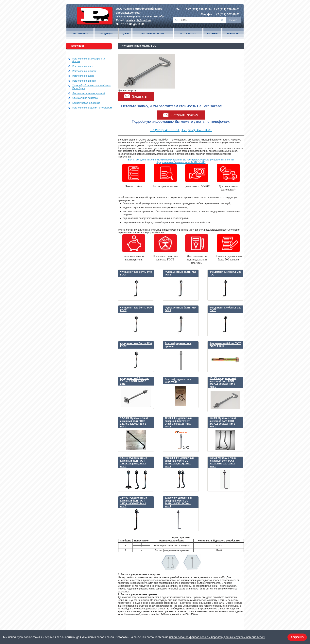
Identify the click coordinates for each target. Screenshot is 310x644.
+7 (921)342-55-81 (165, 130)
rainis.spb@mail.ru (138, 20)
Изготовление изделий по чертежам (92, 108)
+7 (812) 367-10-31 (228, 14)
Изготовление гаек (83, 66)
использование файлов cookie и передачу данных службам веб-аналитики (217, 637)
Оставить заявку (184, 115)
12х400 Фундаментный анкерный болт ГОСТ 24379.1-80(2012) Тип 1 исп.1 (134, 502)
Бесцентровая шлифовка (86, 103)
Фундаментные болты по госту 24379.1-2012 (181, 162)
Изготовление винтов (84, 81)
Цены (125, 34)
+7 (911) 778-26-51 (228, 9)
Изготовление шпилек (84, 71)
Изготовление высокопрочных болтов (89, 60)
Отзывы (213, 34)
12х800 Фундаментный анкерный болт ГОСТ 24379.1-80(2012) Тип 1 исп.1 (223, 422)
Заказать (139, 96)
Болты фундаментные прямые (145, 160)
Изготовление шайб (83, 76)
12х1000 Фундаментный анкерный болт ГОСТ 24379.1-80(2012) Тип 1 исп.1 (134, 422)
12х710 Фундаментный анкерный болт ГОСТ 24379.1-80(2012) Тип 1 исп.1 (134, 462)
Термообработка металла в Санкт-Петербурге (91, 87)
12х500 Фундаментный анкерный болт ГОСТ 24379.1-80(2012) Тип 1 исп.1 (223, 462)
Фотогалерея (188, 34)
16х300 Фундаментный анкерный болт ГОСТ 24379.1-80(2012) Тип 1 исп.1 (223, 383)
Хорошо (297, 637)
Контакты (233, 34)
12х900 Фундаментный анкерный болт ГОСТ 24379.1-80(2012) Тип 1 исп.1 (178, 422)
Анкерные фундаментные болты (216, 160)
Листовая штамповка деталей (89, 93)
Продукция (106, 34)
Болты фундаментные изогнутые (180, 160)
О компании (81, 34)
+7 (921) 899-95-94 (200, 9)
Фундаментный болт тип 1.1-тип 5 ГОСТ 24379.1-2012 (135, 381)
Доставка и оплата (153, 34)
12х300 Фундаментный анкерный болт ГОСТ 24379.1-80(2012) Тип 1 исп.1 (178, 502)
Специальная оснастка (85, 98)
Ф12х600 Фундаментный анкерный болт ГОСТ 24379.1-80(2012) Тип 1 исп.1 (179, 462)
